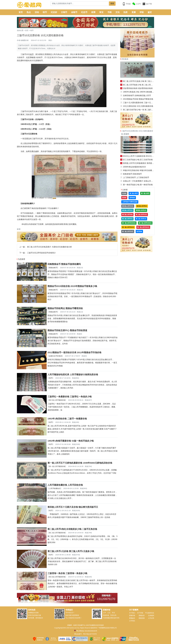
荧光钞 (124, 198)
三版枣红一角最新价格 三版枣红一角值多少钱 (70, 397)
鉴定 (150, 12)
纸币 (45, 12)
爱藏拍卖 (142, 615)
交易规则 (151, 615)
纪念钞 (54, 12)
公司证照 (151, 618)
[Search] (80, 4)
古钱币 (64, 12)
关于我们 (132, 613)
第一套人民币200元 (143, 227)
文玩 (118, 12)
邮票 (93, 12)
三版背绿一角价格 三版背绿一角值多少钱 (67, 573)
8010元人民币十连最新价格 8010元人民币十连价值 (144, 156)
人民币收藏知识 (55, 488)
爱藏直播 (142, 618)
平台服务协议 (150, 613)
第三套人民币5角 (127, 215)
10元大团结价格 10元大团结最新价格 (138, 106)
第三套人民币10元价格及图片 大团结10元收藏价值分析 (49, 247)
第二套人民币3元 (127, 219)
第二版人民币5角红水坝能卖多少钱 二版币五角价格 (72, 529)
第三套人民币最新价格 (57, 400)
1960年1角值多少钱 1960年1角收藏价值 (139, 92)
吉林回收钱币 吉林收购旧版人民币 (137, 96)
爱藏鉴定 (132, 618)
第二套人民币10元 (141, 215)
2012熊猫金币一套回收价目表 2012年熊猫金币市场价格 (74, 352)
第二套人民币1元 (141, 219)
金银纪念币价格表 (56, 356)
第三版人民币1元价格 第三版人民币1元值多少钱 (71, 551)
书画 (110, 12)
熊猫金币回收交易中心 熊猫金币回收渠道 (67, 330)
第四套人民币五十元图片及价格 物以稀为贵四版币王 (73, 507)
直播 (134, 12)
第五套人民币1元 (127, 210)
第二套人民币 (134, 193)
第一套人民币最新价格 (57, 466)
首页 (21, 12)
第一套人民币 (145, 193)
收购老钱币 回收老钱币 (132, 174)
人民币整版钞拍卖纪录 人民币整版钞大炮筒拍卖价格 (73, 375)
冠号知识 (132, 198)
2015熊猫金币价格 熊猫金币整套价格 (138, 99)
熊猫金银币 (53, 268)
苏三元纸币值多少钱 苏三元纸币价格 (138, 160)
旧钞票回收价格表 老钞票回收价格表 (138, 88)
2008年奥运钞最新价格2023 (134, 167)
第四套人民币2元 (141, 210)
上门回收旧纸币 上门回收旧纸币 (136, 177)
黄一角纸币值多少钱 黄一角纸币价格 (138, 185)
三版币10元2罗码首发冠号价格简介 (41, 253)
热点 (29, 12)
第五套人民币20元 (128, 206)
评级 (142, 12)
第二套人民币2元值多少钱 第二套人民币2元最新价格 (144, 81)
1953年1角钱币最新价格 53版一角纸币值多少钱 (71, 441)
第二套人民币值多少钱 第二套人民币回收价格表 (142, 85)
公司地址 (132, 621)
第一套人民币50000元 (129, 223)
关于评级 (140, 613)
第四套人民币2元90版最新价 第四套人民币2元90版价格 (146, 163)
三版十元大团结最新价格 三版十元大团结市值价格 (143, 103)
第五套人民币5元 (142, 206)
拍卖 (126, 12)
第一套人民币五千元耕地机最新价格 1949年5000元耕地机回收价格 (80, 463)
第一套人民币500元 (128, 227)
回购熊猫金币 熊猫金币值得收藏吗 (64, 264)
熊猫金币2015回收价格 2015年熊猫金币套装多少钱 (72, 286)
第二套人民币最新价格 (57, 533)
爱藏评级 (132, 615)
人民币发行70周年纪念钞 (130, 202)
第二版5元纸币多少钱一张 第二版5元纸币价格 (142, 110)
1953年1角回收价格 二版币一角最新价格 (67, 419)
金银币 (74, 12)
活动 (37, 12)
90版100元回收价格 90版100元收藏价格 (139, 170)
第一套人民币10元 (128, 231)
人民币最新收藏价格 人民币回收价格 (65, 485)
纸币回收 (139, 231)
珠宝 (101, 12)
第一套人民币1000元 (145, 223)
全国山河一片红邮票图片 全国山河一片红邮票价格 (143, 181)
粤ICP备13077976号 (90, 634)
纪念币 (84, 12)
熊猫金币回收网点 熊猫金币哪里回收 (65, 308)
